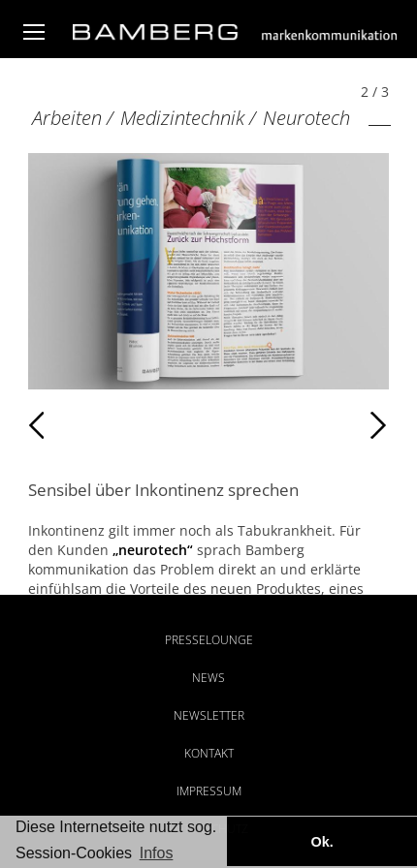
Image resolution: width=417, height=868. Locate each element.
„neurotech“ (153, 550)
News (208, 678)
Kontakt (209, 753)
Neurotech (306, 118)
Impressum (209, 791)
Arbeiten (67, 118)
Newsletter (209, 715)
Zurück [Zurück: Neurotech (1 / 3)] (70, 425)
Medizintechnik (182, 118)
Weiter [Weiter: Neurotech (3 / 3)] (299, 425)
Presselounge (209, 640)
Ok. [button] (321, 842)
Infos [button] (157, 853)
